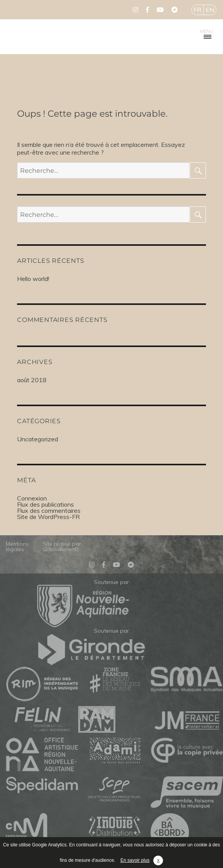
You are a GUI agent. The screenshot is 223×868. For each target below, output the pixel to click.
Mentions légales (17, 546)
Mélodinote (46, 37)
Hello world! (33, 279)
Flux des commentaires (49, 511)
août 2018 (32, 380)
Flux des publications (45, 504)
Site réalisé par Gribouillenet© (62, 546)
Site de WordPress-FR (48, 517)
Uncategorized (38, 439)
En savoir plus (135, 860)
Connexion (32, 498)
